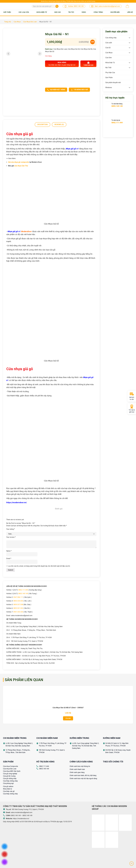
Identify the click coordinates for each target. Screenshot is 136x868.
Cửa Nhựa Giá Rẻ (86, 49)
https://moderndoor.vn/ (21, 819)
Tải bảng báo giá (79, 90)
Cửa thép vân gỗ (9, 791)
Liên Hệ (130, 12)
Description (42, 124)
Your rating (11, 529)
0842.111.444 (23, 590)
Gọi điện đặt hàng (56, 90)
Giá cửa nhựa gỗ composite (19, 162)
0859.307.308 (18, 605)
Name (9, 551)
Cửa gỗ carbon (8, 786)
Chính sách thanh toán (77, 769)
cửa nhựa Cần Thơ (21, 166)
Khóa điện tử (8, 789)
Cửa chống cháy (111, 38)
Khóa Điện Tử (42, 12)
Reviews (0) (59, 124)
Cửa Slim (109, 58)
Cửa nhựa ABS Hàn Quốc (12, 771)
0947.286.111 (18, 597)
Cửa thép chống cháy (10, 781)
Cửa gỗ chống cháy (10, 778)
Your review (11, 537)
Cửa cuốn (109, 43)
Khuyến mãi (115, 12)
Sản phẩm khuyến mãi (113, 82)
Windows (109, 87)
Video (84, 12)
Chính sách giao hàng (77, 772)
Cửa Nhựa (109, 53)
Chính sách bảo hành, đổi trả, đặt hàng (83, 775)
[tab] (42, 125)
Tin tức (71, 12)
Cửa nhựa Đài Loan (10, 769)
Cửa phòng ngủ (8, 783)
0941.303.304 (18, 612)
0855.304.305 (18, 601)
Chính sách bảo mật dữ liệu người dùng (83, 778)
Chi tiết (68, 718)
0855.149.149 (23, 594)
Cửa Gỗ (108, 48)
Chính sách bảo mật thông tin (80, 766)
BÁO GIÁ (58, 12)
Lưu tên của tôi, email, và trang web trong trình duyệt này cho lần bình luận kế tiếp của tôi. (39, 566)
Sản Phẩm (109, 78)
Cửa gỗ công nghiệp (10, 774)
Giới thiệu (7, 12)
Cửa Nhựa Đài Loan (60, 49)
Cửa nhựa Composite (11, 766)
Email (9, 558)
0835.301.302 (18, 608)
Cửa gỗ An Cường (9, 776)
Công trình (98, 12)
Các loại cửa (24, 12)
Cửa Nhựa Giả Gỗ (74, 49)
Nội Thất (108, 68)
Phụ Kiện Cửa (110, 73)
